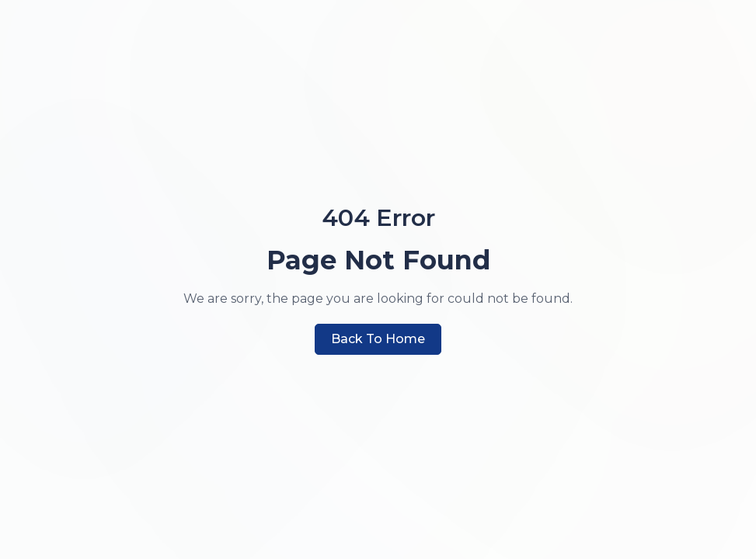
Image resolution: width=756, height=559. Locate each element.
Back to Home (378, 339)
